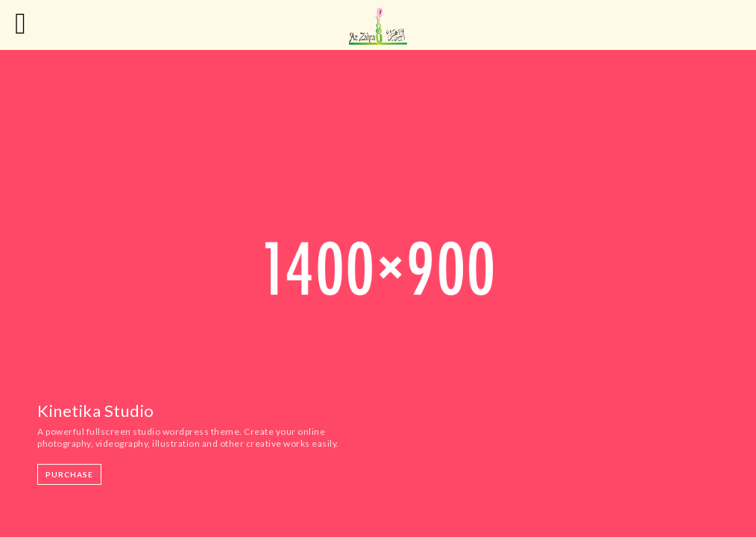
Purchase (69, 474)
